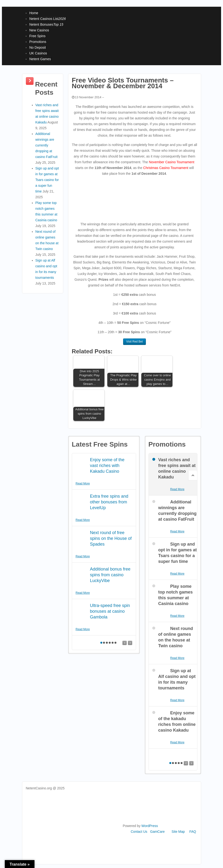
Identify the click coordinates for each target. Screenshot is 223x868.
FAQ (193, 832)
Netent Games (40, 59)
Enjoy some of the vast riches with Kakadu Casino (107, 466)
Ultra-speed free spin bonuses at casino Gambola (110, 611)
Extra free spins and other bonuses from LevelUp (109, 502)
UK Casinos (38, 53)
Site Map (178, 832)
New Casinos (39, 30)
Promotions (38, 42)
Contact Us (139, 832)
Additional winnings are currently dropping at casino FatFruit (47, 145)
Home (34, 13)
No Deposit (38, 47)
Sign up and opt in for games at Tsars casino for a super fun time (47, 180)
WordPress (150, 826)
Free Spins (38, 36)
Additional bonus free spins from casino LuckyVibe (110, 575)
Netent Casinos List (48, 19)
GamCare (157, 832)
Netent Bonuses (46, 24)
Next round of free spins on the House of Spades (111, 538)
